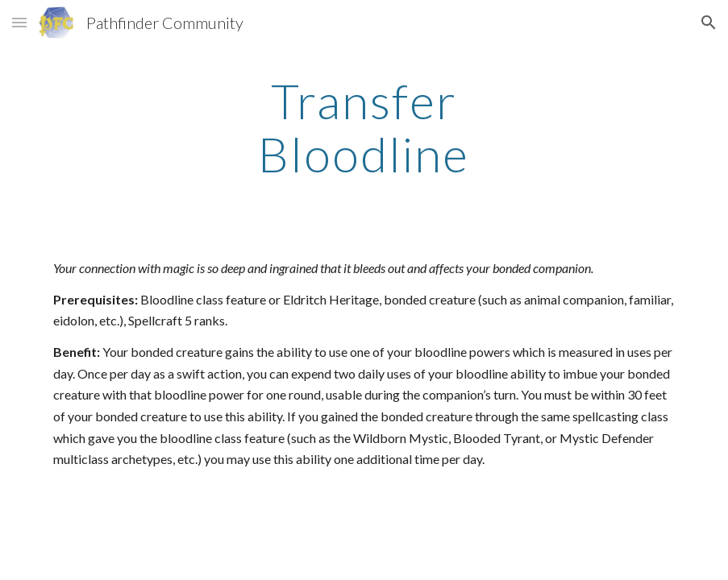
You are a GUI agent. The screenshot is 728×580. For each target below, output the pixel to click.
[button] (19, 22)
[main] (364, 127)
